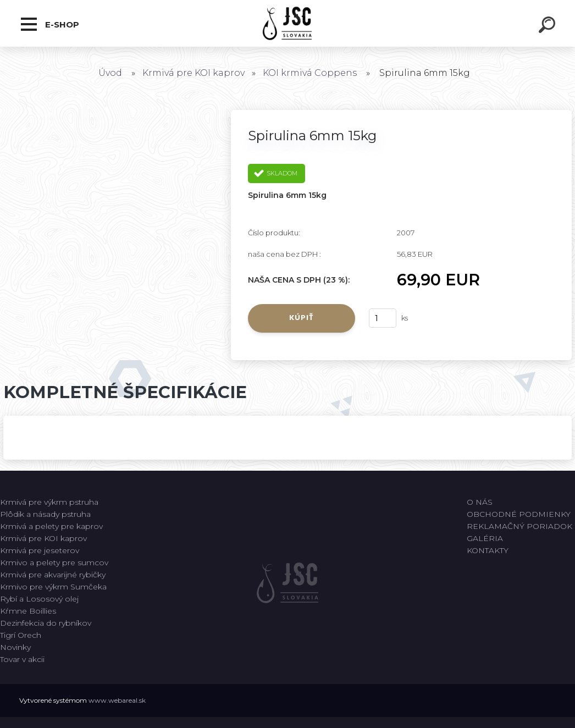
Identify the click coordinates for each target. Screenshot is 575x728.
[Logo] (288, 23)
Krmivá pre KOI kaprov (193, 73)
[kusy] (383, 318)
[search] (549, 26)
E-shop (50, 24)
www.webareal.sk (117, 700)
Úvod (110, 73)
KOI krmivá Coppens (310, 73)
